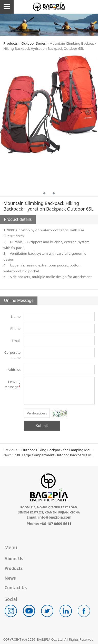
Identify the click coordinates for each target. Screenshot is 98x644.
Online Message (19, 300)
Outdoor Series (33, 43)
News (10, 578)
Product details (18, 219)
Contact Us (16, 588)
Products (11, 43)
